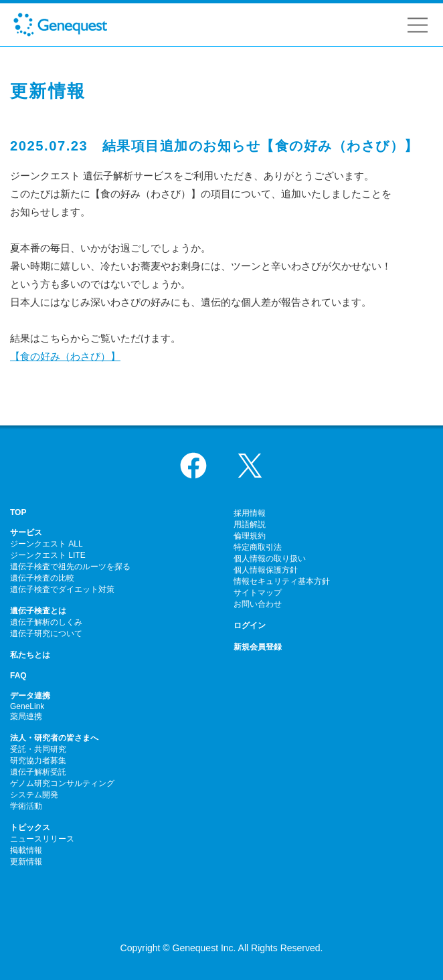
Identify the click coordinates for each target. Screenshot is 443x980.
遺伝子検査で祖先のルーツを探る (70, 567)
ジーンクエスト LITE (48, 555)
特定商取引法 (258, 547)
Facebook (193, 466)
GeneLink (27, 706)
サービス (26, 532)
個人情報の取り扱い (270, 559)
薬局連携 (26, 716)
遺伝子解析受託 (38, 772)
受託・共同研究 (38, 749)
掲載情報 (26, 850)
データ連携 (30, 696)
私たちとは (30, 655)
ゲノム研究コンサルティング (62, 783)
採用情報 (250, 513)
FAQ (18, 676)
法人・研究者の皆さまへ (54, 738)
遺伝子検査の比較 (42, 578)
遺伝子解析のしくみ (46, 622)
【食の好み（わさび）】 (65, 356)
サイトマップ (258, 593)
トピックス (30, 827)
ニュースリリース (42, 839)
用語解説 (250, 524)
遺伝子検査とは (38, 611)
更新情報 (26, 862)
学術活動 (26, 806)
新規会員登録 (258, 647)
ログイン (250, 625)
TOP (18, 512)
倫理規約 (250, 536)
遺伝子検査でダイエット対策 (62, 589)
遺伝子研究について (46, 633)
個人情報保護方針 (266, 570)
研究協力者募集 (38, 761)
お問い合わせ (258, 604)
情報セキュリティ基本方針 (282, 581)
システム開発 (34, 795)
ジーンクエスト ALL (47, 544)
